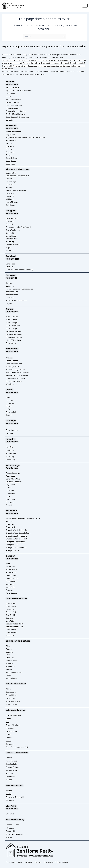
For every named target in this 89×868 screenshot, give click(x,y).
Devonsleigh (11, 182)
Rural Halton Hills (13, 702)
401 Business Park (14, 716)
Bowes (9, 722)
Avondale (10, 521)
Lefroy (9, 409)
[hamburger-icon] (85, 6)
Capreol (9, 758)
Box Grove (10, 146)
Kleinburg (10, 242)
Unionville (10, 814)
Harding (9, 188)
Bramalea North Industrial (17, 530)
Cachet (9, 155)
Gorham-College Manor (15, 370)
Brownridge (11, 221)
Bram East (10, 524)
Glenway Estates (13, 367)
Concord (9, 224)
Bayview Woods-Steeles (16, 111)
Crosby (9, 179)
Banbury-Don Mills (13, 100)
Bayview (9, 652)
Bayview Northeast (14, 332)
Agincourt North (13, 88)
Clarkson (9, 488)
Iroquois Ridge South (15, 627)
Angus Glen (11, 135)
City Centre (11, 485)
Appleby (9, 649)
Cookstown (11, 403)
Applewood (11, 476)
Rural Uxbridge (12, 430)
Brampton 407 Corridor (15, 542)
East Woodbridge (13, 230)
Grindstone (11, 667)
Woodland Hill (12, 384)
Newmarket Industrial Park (17, 375)
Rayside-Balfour (13, 767)
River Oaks (10, 636)
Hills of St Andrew (13, 340)
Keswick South (12, 295)
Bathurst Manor (12, 102)
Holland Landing (13, 825)
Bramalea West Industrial (16, 539)
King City (10, 447)
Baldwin (9, 283)
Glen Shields (11, 236)
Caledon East (11, 576)
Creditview (10, 494)
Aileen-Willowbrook (14, 132)
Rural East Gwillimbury (15, 834)
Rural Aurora (11, 343)
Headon (9, 670)
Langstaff (10, 196)
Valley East (10, 777)
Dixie (8, 496)
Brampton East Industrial (16, 548)
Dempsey (10, 744)
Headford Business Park (16, 191)
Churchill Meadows (14, 482)
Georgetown (11, 692)
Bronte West (11, 606)
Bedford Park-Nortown (15, 114)
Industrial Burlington (14, 672)
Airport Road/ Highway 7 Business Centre (23, 518)
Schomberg (11, 460)
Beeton (9, 794)
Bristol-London (12, 361)
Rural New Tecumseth (15, 797)
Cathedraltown (12, 158)
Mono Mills (10, 587)
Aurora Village (12, 329)
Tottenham (10, 800)
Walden (9, 780)
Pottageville (11, 453)
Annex (8, 97)
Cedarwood (11, 164)
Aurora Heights (12, 323)
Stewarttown (11, 705)
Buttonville (10, 152)
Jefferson (10, 193)
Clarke (8, 735)
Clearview (10, 609)
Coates (9, 738)
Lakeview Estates (13, 245)
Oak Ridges (11, 205)
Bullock (9, 149)
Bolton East (11, 567)
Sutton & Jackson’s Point (16, 301)
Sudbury (9, 774)
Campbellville (11, 731)
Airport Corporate (13, 473)
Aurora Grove (11, 320)
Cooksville (10, 491)
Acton (8, 689)
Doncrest (10, 185)
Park (27, 176)
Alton (8, 564)
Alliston (9, 791)
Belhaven (10, 286)
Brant (8, 655)
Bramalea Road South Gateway (19, 533)
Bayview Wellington (14, 337)
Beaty (8, 719)
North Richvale (12, 202)
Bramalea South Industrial (17, 536)
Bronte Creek (11, 661)
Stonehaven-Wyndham (15, 378)
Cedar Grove (11, 161)
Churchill (10, 401)
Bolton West (11, 573)
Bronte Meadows (13, 725)
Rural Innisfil (11, 412)
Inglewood (10, 584)
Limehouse (10, 698)
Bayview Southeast (14, 334)
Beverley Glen (12, 218)
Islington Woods (13, 239)
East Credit (10, 499)
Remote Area (11, 770)
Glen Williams (11, 695)
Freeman (10, 664)
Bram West (10, 527)
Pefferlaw (10, 298)
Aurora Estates (12, 317)
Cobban (9, 741)
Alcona (9, 398)
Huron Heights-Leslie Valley (17, 373)
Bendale (9, 120)
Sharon (9, 838)
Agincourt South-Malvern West (19, 91)
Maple (8, 248)
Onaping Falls (12, 764)
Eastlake (9, 618)
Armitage (10, 358)
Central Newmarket (14, 364)
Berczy (9, 144)
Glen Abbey (11, 621)
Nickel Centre (12, 761)
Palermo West (12, 633)
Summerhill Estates (14, 381)
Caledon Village (12, 578)
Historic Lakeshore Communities (19, 289)
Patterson (10, 251)
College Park (11, 612)
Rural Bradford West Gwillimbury (19, 270)
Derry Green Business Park (17, 747)
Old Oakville (11, 630)
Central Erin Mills (13, 479)
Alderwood (10, 94)
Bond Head (10, 264)
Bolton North (11, 570)
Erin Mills (10, 502)
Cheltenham (11, 581)
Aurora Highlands (13, 326)
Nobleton (10, 450)
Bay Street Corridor (14, 105)
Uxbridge (10, 433)
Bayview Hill (11, 173)
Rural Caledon (12, 593)
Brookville (10, 728)
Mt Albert (10, 828)
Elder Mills (10, 233)
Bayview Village (12, 108)
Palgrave (9, 590)
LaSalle (9, 675)
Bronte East (11, 603)
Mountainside (12, 678)
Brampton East (12, 545)
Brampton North (13, 551)
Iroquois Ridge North (15, 624)
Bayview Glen (11, 141)
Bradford (10, 267)
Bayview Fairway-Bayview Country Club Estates (26, 138)
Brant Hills (10, 658)
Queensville (11, 831)
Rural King (10, 457)
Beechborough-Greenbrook (17, 117)
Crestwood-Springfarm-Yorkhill (19, 227)
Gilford (9, 406)
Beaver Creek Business (15, 176)
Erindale (9, 505)
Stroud (9, 415)
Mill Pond (10, 199)
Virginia (9, 304)
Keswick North (12, 292)
